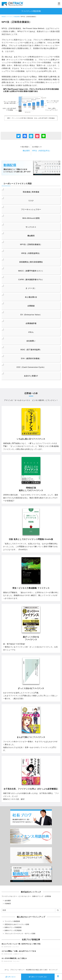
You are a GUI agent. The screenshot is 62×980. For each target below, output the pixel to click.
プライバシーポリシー (17, 970)
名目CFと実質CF (31, 376)
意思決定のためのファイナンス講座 (17, 924)
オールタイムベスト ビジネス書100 (29, 400)
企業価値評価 (31, 323)
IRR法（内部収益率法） (42, 151)
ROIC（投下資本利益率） (31, 350)
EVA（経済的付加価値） (31, 358)
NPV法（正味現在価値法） (31, 244)
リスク (31, 201)
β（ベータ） (31, 288)
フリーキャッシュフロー (31, 209)
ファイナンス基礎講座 (12, 921)
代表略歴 (8, 904)
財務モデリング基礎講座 (13, 927)
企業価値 (31, 306)
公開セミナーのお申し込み (38, 977)
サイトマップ (53, 970)
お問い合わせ (11, 977)
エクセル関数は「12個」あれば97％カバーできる (19, 951)
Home (3, 17)
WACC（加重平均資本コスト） (31, 271)
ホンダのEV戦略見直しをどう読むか (14, 958)
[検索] (31, 910)
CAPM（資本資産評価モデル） (31, 280)
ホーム (7, 970)
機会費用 (26, 151)
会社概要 (8, 901)
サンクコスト (31, 227)
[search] (58, 910)
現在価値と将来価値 (31, 192)
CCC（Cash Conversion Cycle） (31, 367)
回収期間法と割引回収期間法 (31, 262)
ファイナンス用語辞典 (13, 17)
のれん (31, 332)
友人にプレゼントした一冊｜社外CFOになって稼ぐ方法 (21, 944)
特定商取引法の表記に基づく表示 (37, 970)
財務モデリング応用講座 (13, 930)
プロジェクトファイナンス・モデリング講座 (20, 934)
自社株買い (31, 341)
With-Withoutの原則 (31, 218)
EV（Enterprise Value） (31, 315)
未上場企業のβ (31, 297)
